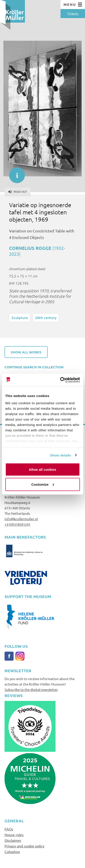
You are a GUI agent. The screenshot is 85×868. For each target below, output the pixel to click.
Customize (43, 484)
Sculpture (20, 317)
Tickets (73, 14)
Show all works (26, 352)
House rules (14, 835)
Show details (61, 455)
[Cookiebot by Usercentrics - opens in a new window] (61, 380)
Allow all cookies (42, 469)
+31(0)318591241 (17, 524)
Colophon (12, 851)
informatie (15, 173)
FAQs (9, 829)
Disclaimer (13, 840)
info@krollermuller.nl (21, 519)
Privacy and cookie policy (24, 846)
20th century (46, 317)
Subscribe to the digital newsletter (31, 689)
